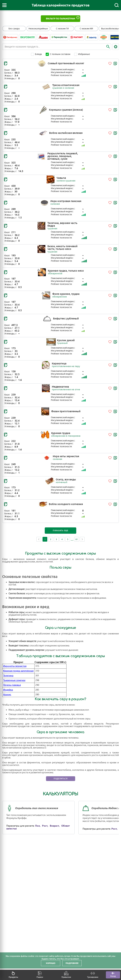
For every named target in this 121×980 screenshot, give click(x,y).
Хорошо (51, 963)
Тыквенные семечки (14, 680)
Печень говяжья (12, 685)
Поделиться (60, 779)
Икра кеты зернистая (15, 666)
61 (77, 539)
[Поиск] (117, 5)
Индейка (8, 690)
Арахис (7, 695)
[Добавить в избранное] (110, 63)
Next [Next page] (82, 539)
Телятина (8, 676)
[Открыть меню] (4, 5)
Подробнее (72, 963)
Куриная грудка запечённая (18, 671)
